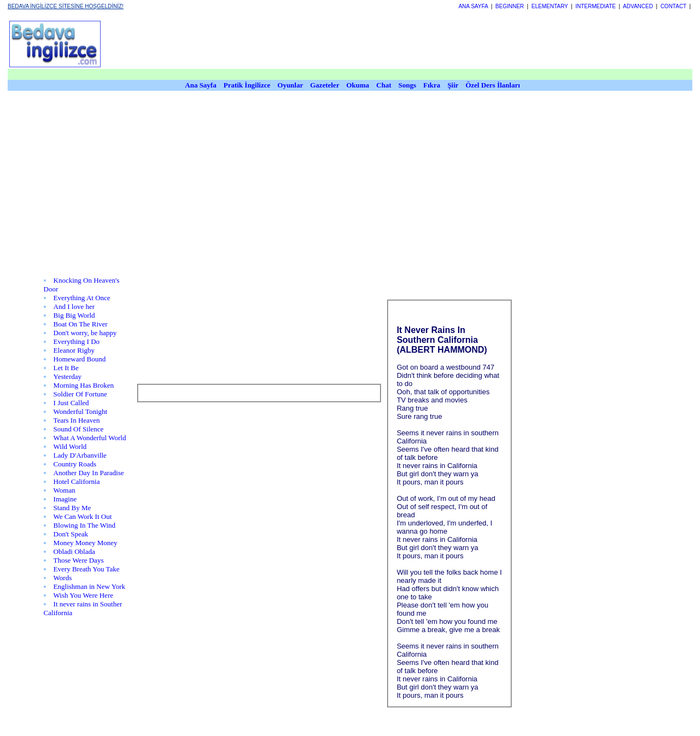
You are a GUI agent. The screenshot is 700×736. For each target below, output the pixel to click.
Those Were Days (79, 560)
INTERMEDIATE (596, 6)
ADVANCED (638, 6)
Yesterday (68, 376)
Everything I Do (77, 341)
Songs (408, 85)
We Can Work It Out (83, 516)
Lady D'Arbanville (80, 455)
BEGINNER (510, 6)
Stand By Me (72, 508)
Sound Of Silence (79, 429)
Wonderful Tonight (81, 411)
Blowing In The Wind (84, 525)
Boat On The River (81, 324)
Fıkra (432, 85)
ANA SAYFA (473, 6)
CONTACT (673, 6)
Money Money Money (86, 543)
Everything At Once (82, 298)
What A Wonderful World (90, 438)
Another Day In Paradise (89, 473)
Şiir (453, 85)
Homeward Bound (80, 359)
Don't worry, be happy (85, 333)
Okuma (358, 85)
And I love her (74, 306)
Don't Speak (71, 534)
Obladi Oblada (74, 551)
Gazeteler (325, 85)
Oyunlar (290, 85)
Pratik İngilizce (247, 85)
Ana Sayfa (200, 85)
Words (63, 578)
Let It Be (66, 368)
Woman (65, 490)
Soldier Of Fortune (80, 394)
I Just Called (71, 403)
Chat (384, 85)
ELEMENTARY (550, 6)
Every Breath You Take (87, 569)
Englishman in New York (89, 586)
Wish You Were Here (83, 595)
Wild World (70, 446)
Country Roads (75, 464)
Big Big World (74, 315)
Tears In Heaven (77, 420)
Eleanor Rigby (74, 350)
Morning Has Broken (84, 385)
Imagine (65, 499)
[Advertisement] (350, 192)
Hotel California (77, 481)
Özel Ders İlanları (493, 85)
